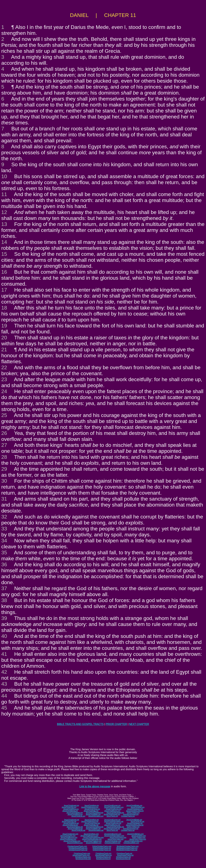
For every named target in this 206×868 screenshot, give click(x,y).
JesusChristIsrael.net (71, 820)
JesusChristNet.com (139, 836)
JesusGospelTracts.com (81, 855)
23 (4, 379)
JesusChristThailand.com (93, 841)
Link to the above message (95, 786)
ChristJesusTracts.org (103, 853)
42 (4, 672)
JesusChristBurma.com (69, 837)
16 (4, 272)
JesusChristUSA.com (68, 836)
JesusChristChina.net (92, 823)
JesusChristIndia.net (91, 825)
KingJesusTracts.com (83, 857)
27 (4, 445)
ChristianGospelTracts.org (78, 848)
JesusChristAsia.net (92, 820)
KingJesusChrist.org (103, 859)
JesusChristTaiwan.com (72, 841)
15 (4, 254)
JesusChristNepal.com (68, 839)
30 (4, 481)
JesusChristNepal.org (70, 811)
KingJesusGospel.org (131, 814)
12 (4, 212)
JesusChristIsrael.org (71, 805)
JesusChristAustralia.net (115, 827)
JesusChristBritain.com (135, 834)
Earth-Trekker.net (133, 827)
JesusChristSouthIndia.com (92, 839)
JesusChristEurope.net (112, 820)
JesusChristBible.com (94, 843)
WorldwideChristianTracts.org (127, 848)
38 (4, 600)
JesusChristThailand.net (95, 827)
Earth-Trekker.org (133, 813)
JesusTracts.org (112, 816)
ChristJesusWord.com (112, 843)
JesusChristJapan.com (113, 841)
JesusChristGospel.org (112, 814)
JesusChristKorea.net (113, 823)
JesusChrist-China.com (138, 839)
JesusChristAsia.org (92, 805)
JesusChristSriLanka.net (135, 825)
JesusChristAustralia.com (134, 841)
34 (4, 541)
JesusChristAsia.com (91, 834)
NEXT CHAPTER (139, 724)
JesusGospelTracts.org (103, 855)
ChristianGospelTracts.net (78, 850)
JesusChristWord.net (75, 829)
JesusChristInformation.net (114, 821)
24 (4, 391)
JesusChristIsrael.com (70, 834)
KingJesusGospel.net (131, 829)
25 (4, 415)
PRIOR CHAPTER (116, 724)
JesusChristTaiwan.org (75, 813)
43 (4, 684)
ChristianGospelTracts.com (77, 846)
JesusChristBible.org (93, 814)
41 (4, 654)
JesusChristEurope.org (112, 805)
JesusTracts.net (112, 830)
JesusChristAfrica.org (71, 809)
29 (4, 469)
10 (4, 176)
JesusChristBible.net (93, 829)
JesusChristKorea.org (113, 809)
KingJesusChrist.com (83, 859)
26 (4, 433)
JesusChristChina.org (92, 809)
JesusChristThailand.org (95, 813)
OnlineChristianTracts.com (102, 846)
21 (4, 350)
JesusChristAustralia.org (115, 813)
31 (4, 499)
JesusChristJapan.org (135, 809)
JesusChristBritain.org (134, 805)
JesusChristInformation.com (114, 836)
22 (4, 367)
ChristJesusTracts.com (82, 853)
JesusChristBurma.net (112, 825)
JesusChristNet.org (137, 807)
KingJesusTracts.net (123, 857)
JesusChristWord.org (75, 814)
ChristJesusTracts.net (124, 853)
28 (4, 457)
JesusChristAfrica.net (71, 823)
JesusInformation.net (96, 830)
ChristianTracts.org (128, 816)
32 (4, 517)
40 (4, 636)
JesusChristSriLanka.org (135, 811)
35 (4, 553)
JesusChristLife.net (137, 821)
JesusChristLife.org (78, 816)
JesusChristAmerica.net (90, 821)
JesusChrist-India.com (115, 839)
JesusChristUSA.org (69, 807)
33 (4, 529)
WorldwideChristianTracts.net (127, 850)
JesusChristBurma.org (112, 811)
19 (4, 326)
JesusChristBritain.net (134, 820)
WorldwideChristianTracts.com (128, 846)
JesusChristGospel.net (112, 829)
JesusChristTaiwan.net (75, 827)
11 (4, 194)
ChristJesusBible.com (131, 843)
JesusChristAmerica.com (89, 836)
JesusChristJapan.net (135, 823)
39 (4, 618)
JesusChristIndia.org (91, 811)
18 (4, 308)
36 (4, 564)
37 (4, 588)
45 (4, 708)
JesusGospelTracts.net (125, 855)
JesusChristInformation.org (114, 807)
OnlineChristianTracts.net (102, 850)
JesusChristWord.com (75, 843)
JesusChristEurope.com (113, 834)
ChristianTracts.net (128, 830)
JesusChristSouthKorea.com (93, 837)
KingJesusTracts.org (103, 857)
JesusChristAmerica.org (90, 807)
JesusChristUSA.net (69, 821)
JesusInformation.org (96, 816)
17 (4, 290)
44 (4, 696)
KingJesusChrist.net (123, 859)
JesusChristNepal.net (70, 825)
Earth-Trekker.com (139, 837)
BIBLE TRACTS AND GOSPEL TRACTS (80, 724)
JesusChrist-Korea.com (118, 837)
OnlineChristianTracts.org (102, 848)
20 (4, 338)
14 (4, 242)
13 (4, 224)
